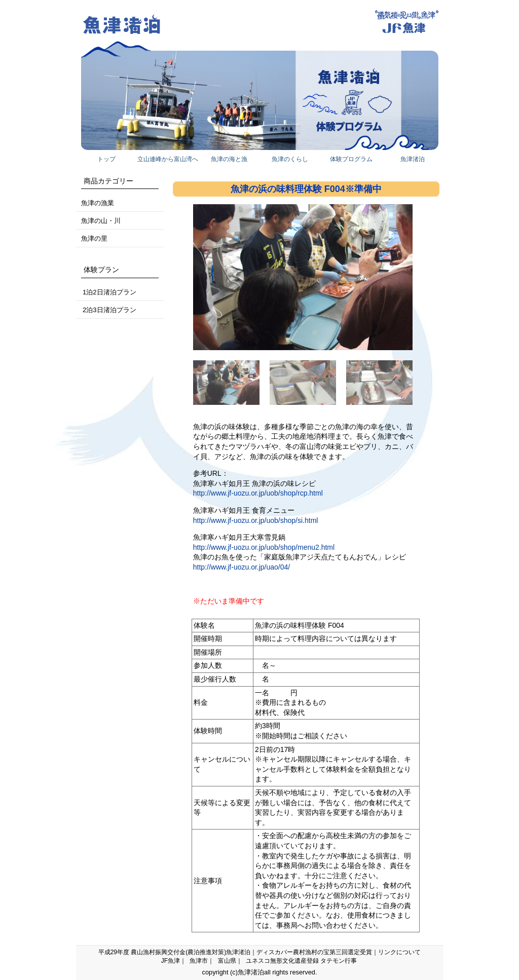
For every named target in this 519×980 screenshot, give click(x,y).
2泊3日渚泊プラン (109, 310)
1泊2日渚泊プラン (109, 292)
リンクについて (399, 952)
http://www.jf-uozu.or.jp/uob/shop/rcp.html (258, 493)
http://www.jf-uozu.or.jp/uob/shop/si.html (256, 520)
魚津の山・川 (101, 221)
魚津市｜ (202, 961)
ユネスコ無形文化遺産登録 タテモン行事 (301, 961)
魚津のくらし (290, 159)
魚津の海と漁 (229, 159)
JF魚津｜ (174, 961)
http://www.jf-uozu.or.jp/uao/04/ (242, 567)
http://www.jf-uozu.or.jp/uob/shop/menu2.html (264, 547)
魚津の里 (94, 238)
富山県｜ (230, 961)
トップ (106, 159)
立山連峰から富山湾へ (168, 159)
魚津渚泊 (413, 159)
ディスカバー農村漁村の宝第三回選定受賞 (314, 952)
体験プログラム (351, 159)
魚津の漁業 (98, 203)
